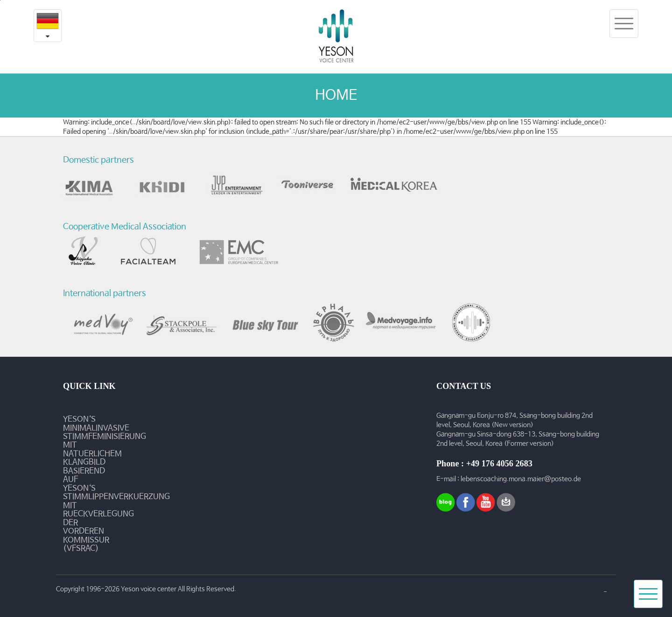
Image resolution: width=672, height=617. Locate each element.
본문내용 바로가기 (0, 0)
